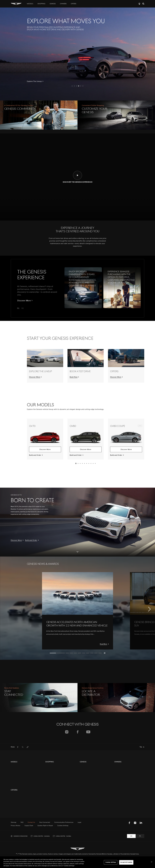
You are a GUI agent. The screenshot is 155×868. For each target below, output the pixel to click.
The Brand (83, 766)
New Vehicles (50, 766)
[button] (72, 86)
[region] (77, 862)
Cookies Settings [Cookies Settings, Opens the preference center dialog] (111, 862)
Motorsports (84, 778)
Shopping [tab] (41, 4)
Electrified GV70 (16, 813)
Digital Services (119, 774)
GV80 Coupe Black (17, 782)
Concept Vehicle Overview (20, 817)
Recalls (117, 782)
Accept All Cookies (126, 862)
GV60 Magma (15, 821)
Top (141, 747)
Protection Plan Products (53, 774)
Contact (48, 778)
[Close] (152, 862)
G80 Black (14, 802)
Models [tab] (30, 4)
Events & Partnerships (87, 774)
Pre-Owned (49, 770)
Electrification (84, 770)
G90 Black (14, 809)
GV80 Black (15, 774)
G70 (12, 790)
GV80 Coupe (15, 778)
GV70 (13, 766)
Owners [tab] (63, 4)
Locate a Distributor (139, 4)
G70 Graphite (15, 794)
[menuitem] (18, 747)
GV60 (13, 786)
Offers (74, 4)
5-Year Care (118, 766)
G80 (12, 798)
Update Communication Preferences (126, 786)
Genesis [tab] (53, 4)
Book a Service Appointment (124, 778)
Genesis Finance (51, 782)
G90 (12, 805)
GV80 (13, 770)
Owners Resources (121, 770)
